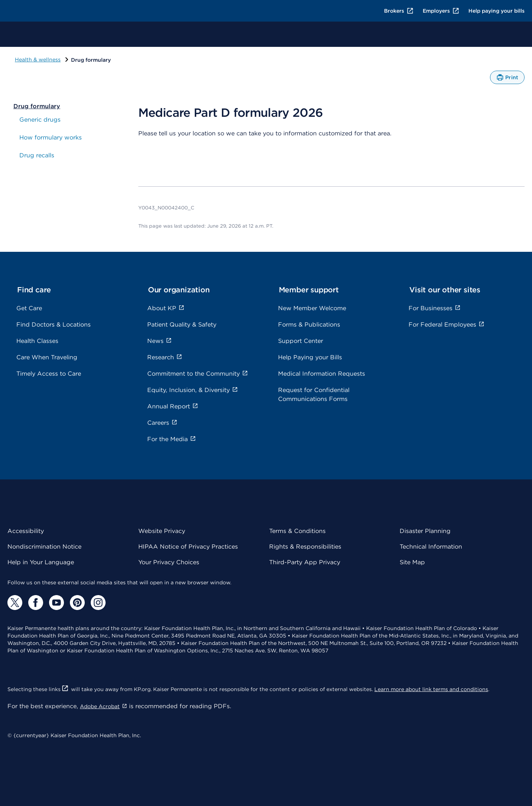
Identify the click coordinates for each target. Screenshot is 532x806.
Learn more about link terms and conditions (431, 689)
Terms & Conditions (297, 531)
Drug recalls (37, 155)
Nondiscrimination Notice (44, 547)
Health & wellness (38, 60)
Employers (441, 11)
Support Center (301, 341)
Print (507, 79)
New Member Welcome (312, 308)
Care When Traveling (47, 357)
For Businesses (435, 308)
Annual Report (173, 406)
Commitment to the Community (198, 374)
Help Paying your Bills (310, 357)
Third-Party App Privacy (305, 562)
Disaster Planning (425, 531)
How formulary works (51, 137)
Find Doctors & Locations (54, 325)
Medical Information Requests (322, 374)
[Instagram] (98, 603)
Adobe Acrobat (104, 706)
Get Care (29, 308)
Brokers (399, 11)
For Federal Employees (446, 325)
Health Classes (37, 341)
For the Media (172, 439)
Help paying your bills (496, 11)
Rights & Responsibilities (305, 547)
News (159, 341)
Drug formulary (37, 106)
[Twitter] (15, 603)
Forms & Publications (309, 325)
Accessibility (26, 531)
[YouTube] (57, 603)
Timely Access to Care (49, 374)
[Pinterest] (77, 603)
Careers (162, 423)
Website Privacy (162, 531)
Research (165, 357)
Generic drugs (40, 120)
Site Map (412, 562)
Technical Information (431, 547)
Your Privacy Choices (169, 562)
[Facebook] (36, 603)
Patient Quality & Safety (182, 325)
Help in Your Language (41, 562)
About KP (166, 308)
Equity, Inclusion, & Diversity (193, 390)
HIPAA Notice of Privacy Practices (188, 547)
